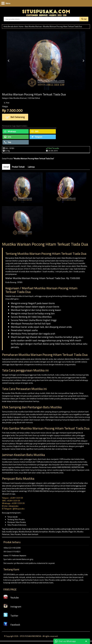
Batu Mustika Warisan (33, 26)
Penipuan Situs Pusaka (17, 522)
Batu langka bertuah (30, 529)
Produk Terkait (18, 167)
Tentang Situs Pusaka (16, 519)
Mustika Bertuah (25, 532)
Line (8, 137)
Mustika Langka (55, 532)
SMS (35, 131)
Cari (84, 19)
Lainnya (31, 167)
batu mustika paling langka (61, 529)
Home (21, 26)
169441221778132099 (12, 548)
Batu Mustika (44, 529)
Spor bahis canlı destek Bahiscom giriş (18, 559)
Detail (6, 167)
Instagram (12, 607)
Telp (8, 142)
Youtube (11, 598)
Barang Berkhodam (13, 529)
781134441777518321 (12, 552)
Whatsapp (10, 131)
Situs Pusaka (16, 534)
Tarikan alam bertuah (30, 534)
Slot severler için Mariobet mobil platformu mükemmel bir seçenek (29, 563)
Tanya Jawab (13, 517)
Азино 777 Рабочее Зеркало (15, 555)
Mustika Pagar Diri (69, 532)
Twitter (11, 616)
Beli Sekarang (15, 117)
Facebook (12, 625)
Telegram (37, 137)
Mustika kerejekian (40, 532)
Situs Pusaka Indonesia (17, 525)
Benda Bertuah (78, 529)
